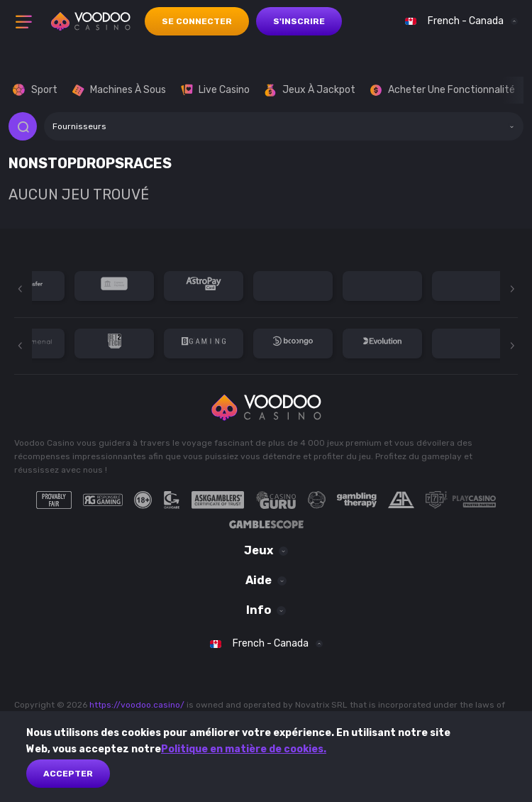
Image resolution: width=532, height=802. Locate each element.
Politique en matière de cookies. (244, 749)
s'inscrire (299, 21)
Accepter (68, 774)
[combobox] (458, 21)
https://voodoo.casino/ (137, 705)
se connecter (197, 21)
